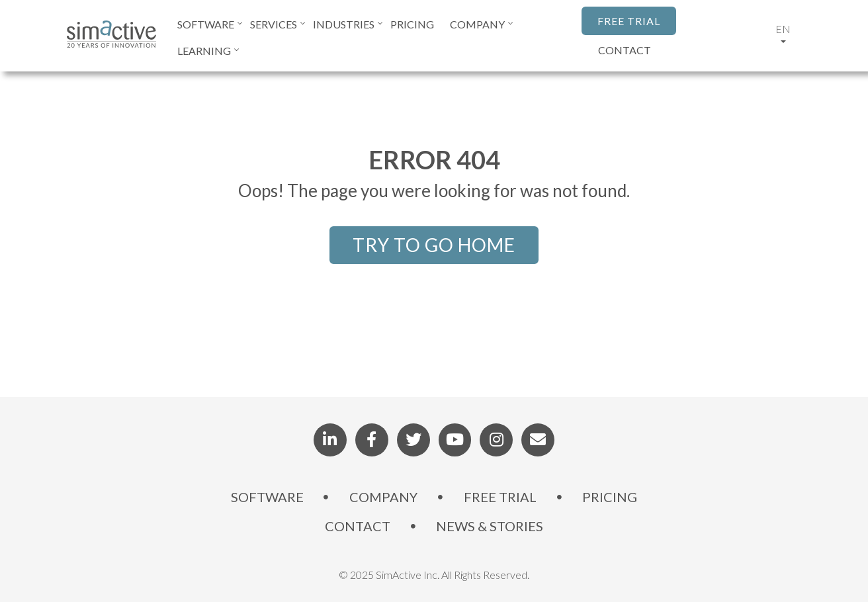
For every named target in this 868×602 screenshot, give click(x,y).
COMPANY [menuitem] (477, 24)
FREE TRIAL (629, 21)
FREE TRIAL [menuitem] (500, 497)
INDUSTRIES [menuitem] (344, 24)
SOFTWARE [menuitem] (206, 24)
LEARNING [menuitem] (204, 51)
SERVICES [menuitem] (274, 24)
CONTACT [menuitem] (358, 527)
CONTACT (625, 50)
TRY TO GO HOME (434, 245)
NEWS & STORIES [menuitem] (490, 527)
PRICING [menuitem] (412, 24)
